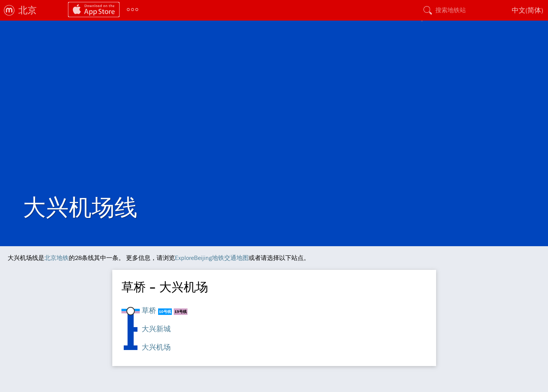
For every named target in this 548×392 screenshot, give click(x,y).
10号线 (165, 312)
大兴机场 (156, 347)
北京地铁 (57, 258)
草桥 (149, 310)
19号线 (181, 312)
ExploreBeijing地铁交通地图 (212, 258)
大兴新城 (156, 329)
